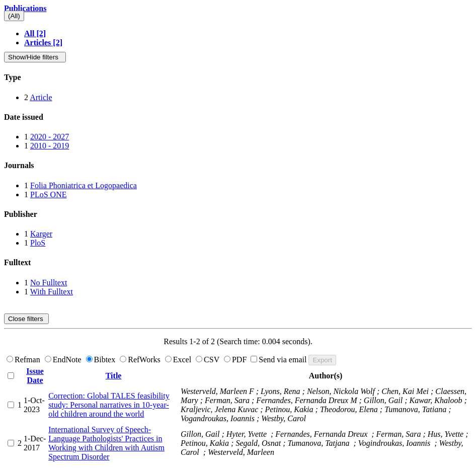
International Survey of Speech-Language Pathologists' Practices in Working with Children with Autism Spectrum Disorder (106, 443)
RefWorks (141, 360)
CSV (209, 360)
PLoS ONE (48, 194)
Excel (179, 360)
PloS (38, 243)
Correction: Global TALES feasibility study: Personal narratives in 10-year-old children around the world (109, 405)
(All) (14, 16)
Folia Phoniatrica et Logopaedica (84, 185)
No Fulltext (49, 283)
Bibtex (102, 360)
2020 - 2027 (50, 137)
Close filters (26, 319)
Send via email (280, 360)
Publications (25, 8)
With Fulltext (52, 292)
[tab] (238, 77)
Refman (24, 360)
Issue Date (35, 376)
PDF (236, 360)
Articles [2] (43, 43)
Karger (41, 234)
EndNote (64, 360)
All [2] (35, 33)
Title (114, 376)
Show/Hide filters (35, 57)
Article (41, 97)
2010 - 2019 (50, 146)
